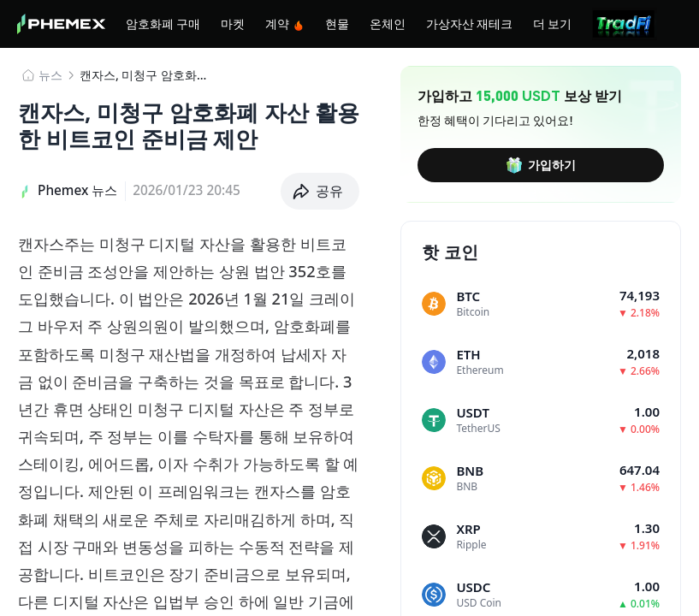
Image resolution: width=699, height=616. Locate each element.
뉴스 (50, 75)
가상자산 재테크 (469, 23)
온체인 (388, 23)
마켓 (233, 23)
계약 (285, 24)
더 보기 (552, 23)
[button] (320, 191)
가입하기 (541, 165)
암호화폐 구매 (163, 23)
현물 (337, 23)
